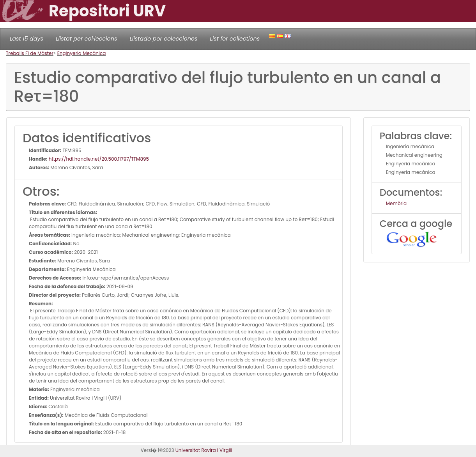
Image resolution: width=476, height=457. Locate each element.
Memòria (396, 203)
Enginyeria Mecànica (82, 53)
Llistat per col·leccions (87, 39)
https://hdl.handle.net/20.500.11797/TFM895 (98, 159)
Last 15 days (27, 39)
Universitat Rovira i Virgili (204, 450)
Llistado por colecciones (164, 39)
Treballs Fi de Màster (30, 53)
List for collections (235, 39)
